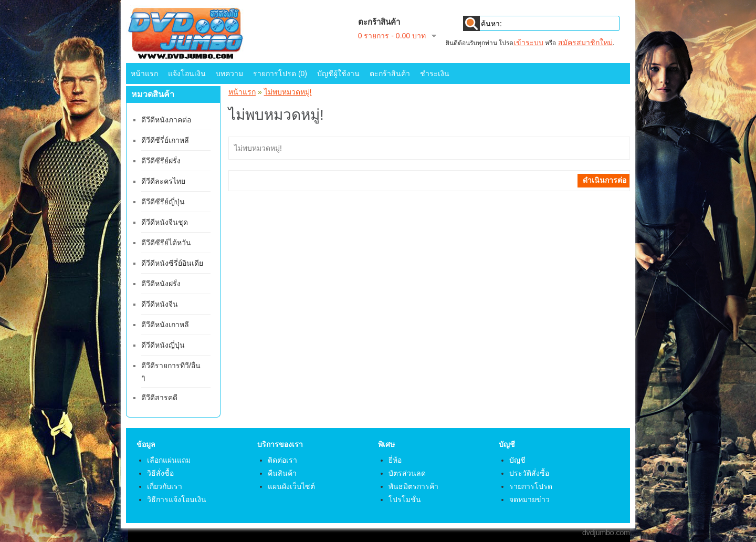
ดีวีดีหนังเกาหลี (165, 325)
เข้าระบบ (528, 43)
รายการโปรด (531, 486)
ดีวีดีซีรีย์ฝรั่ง (161, 161)
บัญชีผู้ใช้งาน (338, 74)
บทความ (229, 74)
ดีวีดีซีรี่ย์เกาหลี (165, 140)
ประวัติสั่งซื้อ (529, 473)
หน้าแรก (144, 74)
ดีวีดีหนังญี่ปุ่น (163, 345)
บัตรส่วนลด (407, 473)
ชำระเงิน (435, 74)
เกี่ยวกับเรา (165, 486)
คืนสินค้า (282, 473)
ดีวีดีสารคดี (159, 398)
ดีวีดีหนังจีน (160, 304)
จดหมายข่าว (529, 499)
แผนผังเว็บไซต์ (291, 486)
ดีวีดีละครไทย (163, 181)
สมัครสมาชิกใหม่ (585, 43)
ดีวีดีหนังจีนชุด (165, 222)
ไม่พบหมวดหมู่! (288, 92)
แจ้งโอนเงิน (187, 74)
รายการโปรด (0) (280, 74)
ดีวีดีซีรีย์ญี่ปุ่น (163, 202)
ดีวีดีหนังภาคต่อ (166, 120)
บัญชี (517, 460)
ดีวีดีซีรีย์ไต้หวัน (166, 243)
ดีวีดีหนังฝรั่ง (161, 284)
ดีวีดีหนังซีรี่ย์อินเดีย (172, 263)
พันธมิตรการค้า (413, 486)
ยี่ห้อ (395, 460)
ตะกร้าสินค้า (390, 74)
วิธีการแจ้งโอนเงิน (177, 499)
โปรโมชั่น (405, 499)
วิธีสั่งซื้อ (160, 473)
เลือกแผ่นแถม (169, 460)
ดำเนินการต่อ (605, 180)
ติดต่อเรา (282, 460)
